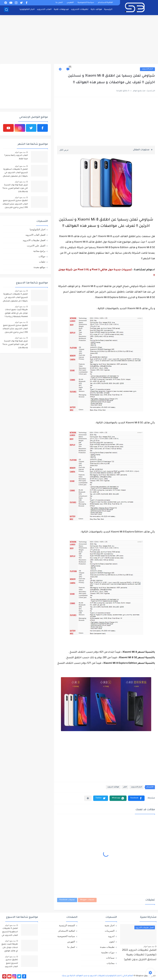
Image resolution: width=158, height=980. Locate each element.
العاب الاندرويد (44, 10)
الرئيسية (108, 10)
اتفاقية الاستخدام (105, 3)
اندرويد (111, 936)
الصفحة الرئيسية (67, 925)
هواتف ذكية (96, 10)
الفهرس (70, 3)
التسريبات (110, 931)
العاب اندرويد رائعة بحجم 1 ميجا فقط (16, 157)
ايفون (112, 942)
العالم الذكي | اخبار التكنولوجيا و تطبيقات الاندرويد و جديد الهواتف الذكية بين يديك (97, 976)
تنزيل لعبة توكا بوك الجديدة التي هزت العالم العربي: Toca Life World (15, 189)
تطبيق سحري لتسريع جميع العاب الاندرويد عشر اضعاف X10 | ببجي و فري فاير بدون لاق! (15, 205)
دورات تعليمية (108, 952)
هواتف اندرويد (113, 787)
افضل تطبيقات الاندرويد (34, 240)
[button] (136, 798)
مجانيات (111, 963)
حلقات (42, 262)
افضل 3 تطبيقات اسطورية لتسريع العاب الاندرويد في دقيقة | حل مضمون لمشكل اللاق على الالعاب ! (15, 173)
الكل (125, 787)
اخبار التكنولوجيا (27, 10)
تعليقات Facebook (67, 900)
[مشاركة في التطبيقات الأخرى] (88, 798)
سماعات (110, 958)
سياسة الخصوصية (86, 3)
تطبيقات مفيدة (107, 947)
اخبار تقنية (110, 925)
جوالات (42, 256)
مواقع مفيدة (39, 267)
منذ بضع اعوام (20, 152)
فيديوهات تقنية (61, 10)
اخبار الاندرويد (147, 69)
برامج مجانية (39, 251)
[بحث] (6, 10)
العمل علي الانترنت (36, 246)
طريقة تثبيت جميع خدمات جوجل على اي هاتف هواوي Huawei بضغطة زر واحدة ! (16, 313)
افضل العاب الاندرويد (35, 235)
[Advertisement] (79, 40)
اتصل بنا (59, 3)
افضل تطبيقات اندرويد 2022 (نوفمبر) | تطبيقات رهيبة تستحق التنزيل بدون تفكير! (139, 955)
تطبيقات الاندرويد (80, 10)
